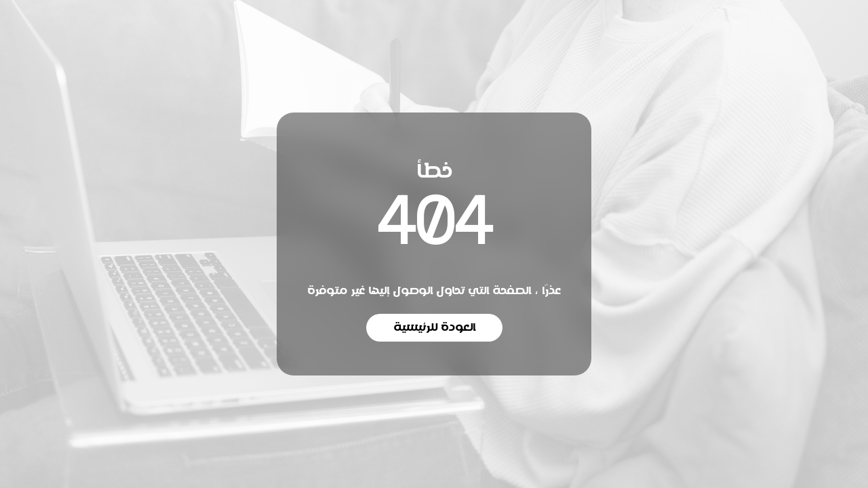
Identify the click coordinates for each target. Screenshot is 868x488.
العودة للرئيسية (434, 327)
